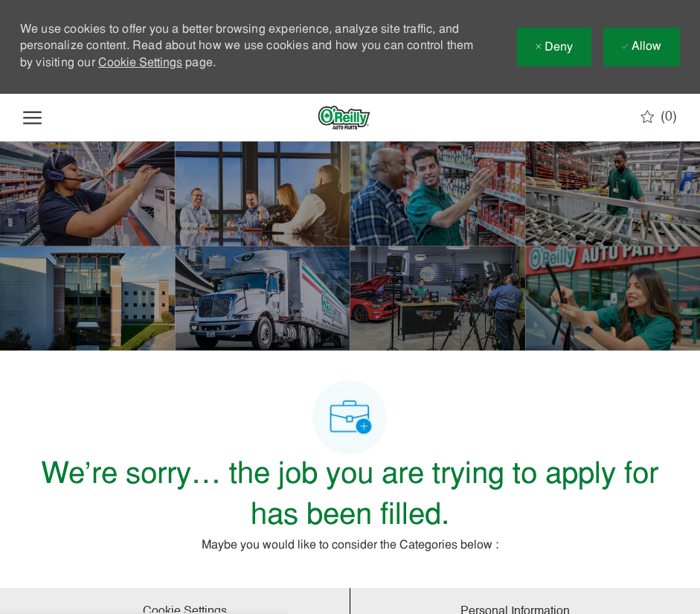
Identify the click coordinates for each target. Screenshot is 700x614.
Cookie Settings (140, 63)
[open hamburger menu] (32, 118)
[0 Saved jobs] (659, 117)
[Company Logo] (344, 118)
